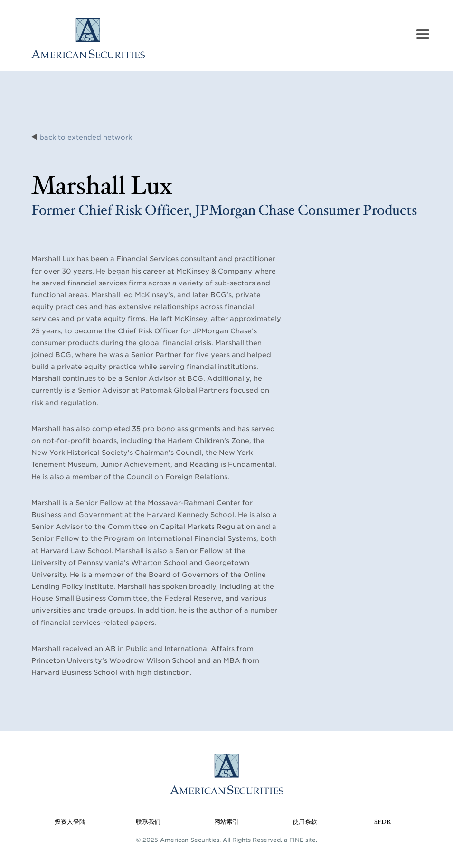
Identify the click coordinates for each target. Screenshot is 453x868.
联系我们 (148, 822)
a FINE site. (301, 840)
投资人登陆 (70, 822)
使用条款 (305, 822)
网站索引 (226, 822)
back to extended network (86, 137)
